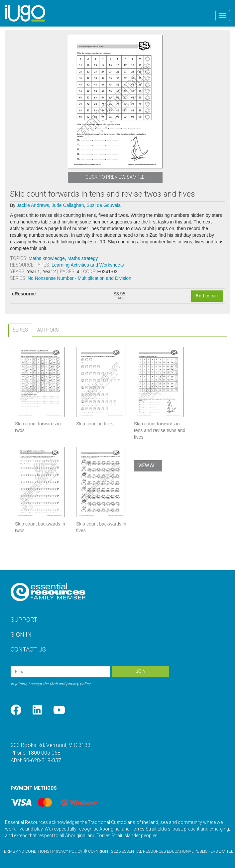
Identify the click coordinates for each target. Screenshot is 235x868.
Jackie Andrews (33, 205)
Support (24, 620)
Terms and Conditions (25, 851)
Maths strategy (83, 258)
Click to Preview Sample (115, 177)
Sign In (21, 634)
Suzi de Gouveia (104, 205)
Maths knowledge (47, 258)
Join (141, 671)
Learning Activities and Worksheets (88, 265)
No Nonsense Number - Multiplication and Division (79, 278)
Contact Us (28, 649)
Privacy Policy (67, 851)
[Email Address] (60, 672)
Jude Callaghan (68, 205)
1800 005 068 (44, 753)
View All (148, 465)
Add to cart (207, 296)
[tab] (20, 330)
